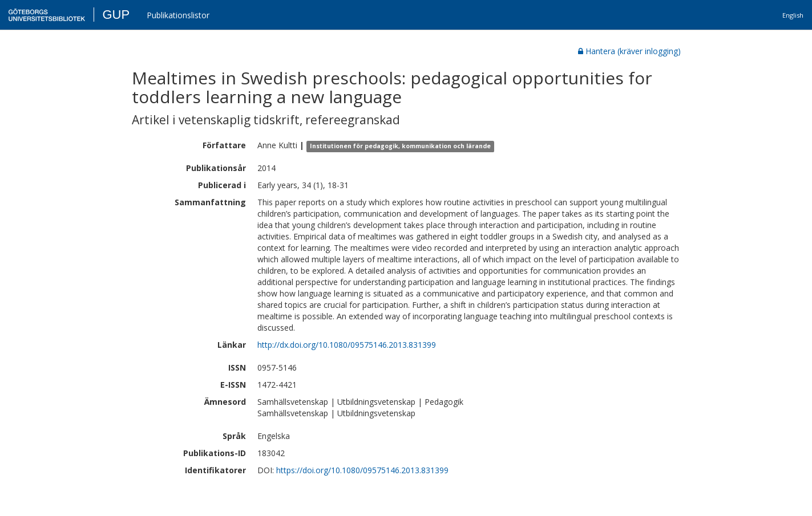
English (793, 15)
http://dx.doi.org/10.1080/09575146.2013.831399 (347, 345)
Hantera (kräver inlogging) (629, 51)
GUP (116, 15)
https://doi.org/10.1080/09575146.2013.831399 (362, 470)
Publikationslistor (178, 15)
